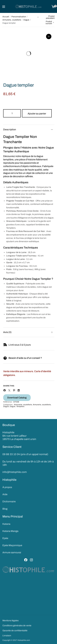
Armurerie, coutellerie (12, 20)
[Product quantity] (12, 113)
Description (10, 129)
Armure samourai (12, 552)
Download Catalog (17, 398)
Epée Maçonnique (12, 545)
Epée (5, 538)
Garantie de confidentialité (15, 630)
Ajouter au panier (37, 114)
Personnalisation (19, 17)
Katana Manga (10, 531)
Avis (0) (7, 332)
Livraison (7, 636)
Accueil (6, 17)
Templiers (20, 406)
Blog (5, 509)
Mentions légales (10, 620)
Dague (26, 20)
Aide (5, 494)
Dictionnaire (9, 501)
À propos (7, 487)
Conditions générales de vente (17, 625)
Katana (6, 524)
